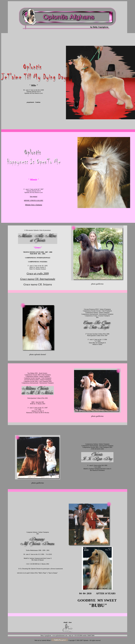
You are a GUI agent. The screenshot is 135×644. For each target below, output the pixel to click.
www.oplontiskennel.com (60, 636)
